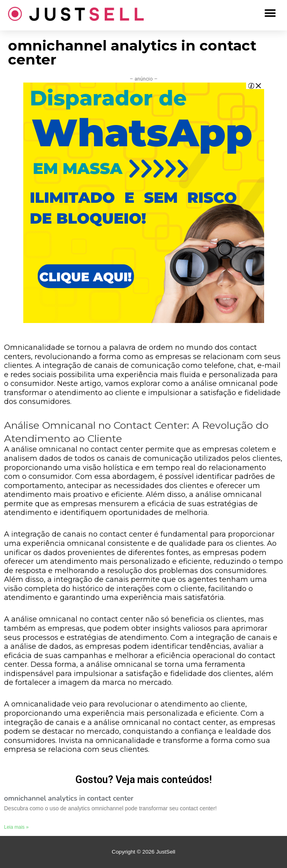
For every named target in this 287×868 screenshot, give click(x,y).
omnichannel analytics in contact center (69, 798)
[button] (270, 13)
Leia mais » (16, 827)
